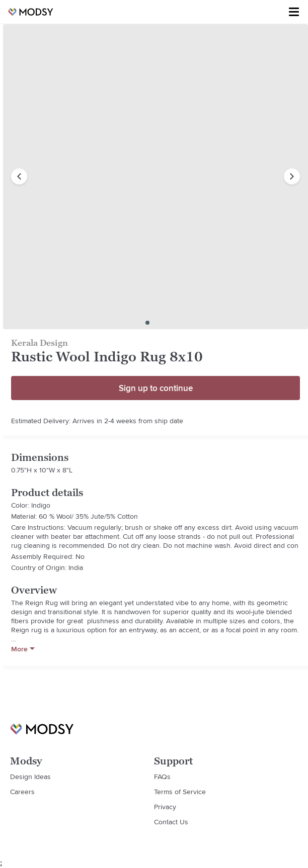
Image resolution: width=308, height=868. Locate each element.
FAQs (162, 777)
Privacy (165, 807)
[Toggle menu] (294, 12)
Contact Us (171, 822)
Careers (22, 792)
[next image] (292, 176)
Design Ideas (30, 777)
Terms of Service (180, 792)
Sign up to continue (156, 388)
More (23, 649)
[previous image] (19, 176)
